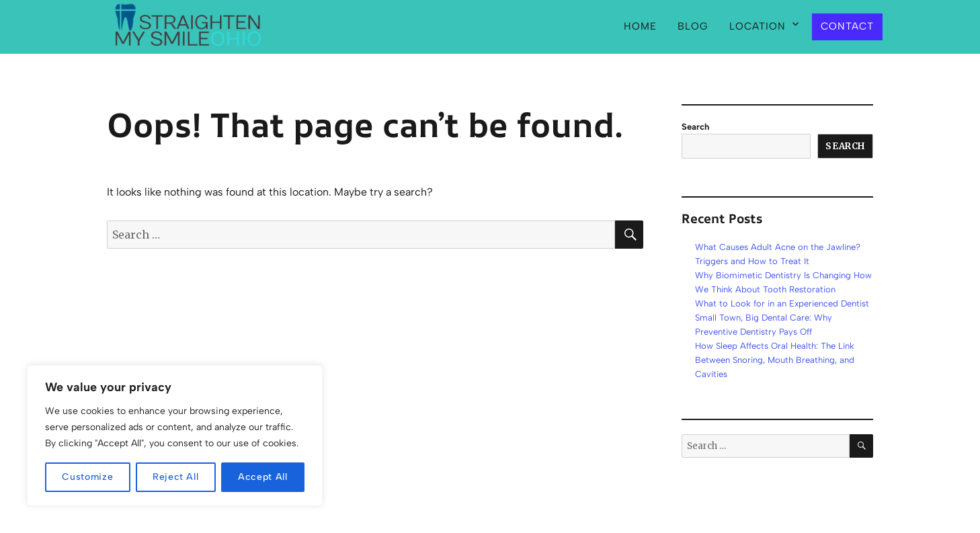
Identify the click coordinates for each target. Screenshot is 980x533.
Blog (693, 26)
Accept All (263, 477)
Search (695, 127)
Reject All (176, 477)
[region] (175, 436)
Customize (87, 477)
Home (640, 26)
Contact (847, 26)
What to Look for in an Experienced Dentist (782, 303)
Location (758, 26)
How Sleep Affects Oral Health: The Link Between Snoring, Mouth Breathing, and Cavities (775, 360)
